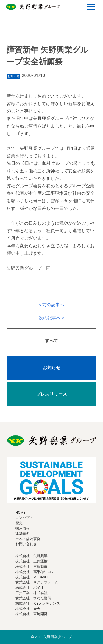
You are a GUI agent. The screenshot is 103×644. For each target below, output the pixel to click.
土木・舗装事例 (28, 539)
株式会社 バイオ (30, 587)
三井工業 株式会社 (31, 593)
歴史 (19, 523)
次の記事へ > (51, 318)
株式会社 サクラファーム (37, 582)
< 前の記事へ (51, 305)
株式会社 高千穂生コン (35, 572)
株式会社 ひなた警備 (33, 598)
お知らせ (52, 368)
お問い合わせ (26, 544)
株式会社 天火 (28, 609)
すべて (52, 341)
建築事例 (23, 534)
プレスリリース (52, 394)
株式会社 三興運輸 (31, 561)
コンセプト (24, 518)
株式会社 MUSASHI (32, 577)
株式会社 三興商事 (31, 567)
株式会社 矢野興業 (31, 556)
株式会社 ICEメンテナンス (38, 603)
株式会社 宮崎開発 (31, 614)
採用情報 (23, 528)
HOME (20, 512)
